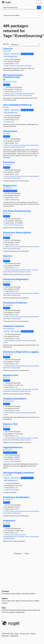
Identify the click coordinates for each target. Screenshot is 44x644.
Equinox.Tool (10, 424)
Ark (6, 225)
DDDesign (18, 461)
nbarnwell (9, 188)
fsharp (24, 270)
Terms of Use (25, 634)
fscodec (28, 270)
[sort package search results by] (25, 44)
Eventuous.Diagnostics (16, 279)
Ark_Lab (8, 213)
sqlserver (28, 272)
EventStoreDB (16, 178)
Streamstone (10, 131)
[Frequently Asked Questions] (4, 608)
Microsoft (9, 82)
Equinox (8, 256)
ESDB (9, 178)
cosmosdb (35, 270)
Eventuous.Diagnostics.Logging (21, 352)
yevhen (8, 134)
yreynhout (9, 450)
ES (11, 176)
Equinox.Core (11, 375)
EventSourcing (27, 95)
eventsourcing (10, 122)
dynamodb (7, 272)
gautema (8, 51)
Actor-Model (26, 93)
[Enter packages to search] (19, 8)
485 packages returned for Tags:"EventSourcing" (21, 31)
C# (17, 95)
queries (21, 66)
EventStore (36, 176)
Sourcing (19, 176)
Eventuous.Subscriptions (17, 233)
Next (27, 554)
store (11, 145)
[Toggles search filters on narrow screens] (39, 16)
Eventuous (9, 162)
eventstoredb (15, 272)
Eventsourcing (14, 66)
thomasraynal (10, 328)
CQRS (7, 66)
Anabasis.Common (14, 326)
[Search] (39, 8)
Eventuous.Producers (15, 303)
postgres (22, 272)
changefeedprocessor (10, 537)
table (13, 147)
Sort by (6, 44)
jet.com (8, 258)
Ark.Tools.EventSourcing (17, 211)
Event (14, 176)
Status (5, 598)
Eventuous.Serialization (16, 497)
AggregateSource (13, 447)
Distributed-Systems (10, 95)
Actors (32, 93)
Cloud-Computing (16, 93)
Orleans (14, 82)
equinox (27, 537)
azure (10, 147)
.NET (20, 95)
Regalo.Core (10, 186)
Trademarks (14, 636)
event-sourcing (34, 145)
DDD (5, 178)
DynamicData (9, 340)
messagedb (7, 538)
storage (18, 147)
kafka (13, 538)
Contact (5, 591)
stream (23, 147)
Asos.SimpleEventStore (16, 105)
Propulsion (9, 521)
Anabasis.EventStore (15, 399)
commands (28, 66)
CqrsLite (8, 49)
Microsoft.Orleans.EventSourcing (13, 76)
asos (7, 107)
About (17, 634)
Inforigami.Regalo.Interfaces (19, 473)
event (7, 145)
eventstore (16, 145)
